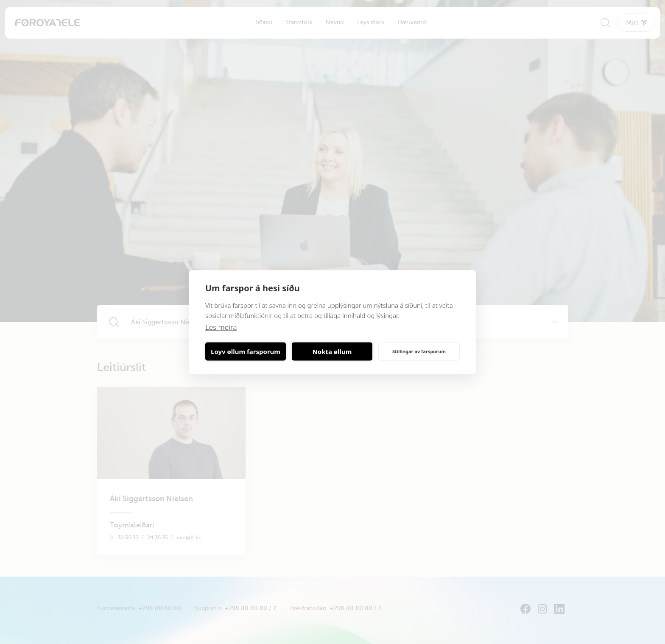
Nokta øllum (332, 351)
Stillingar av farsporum (419, 351)
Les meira (221, 327)
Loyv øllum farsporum (246, 351)
